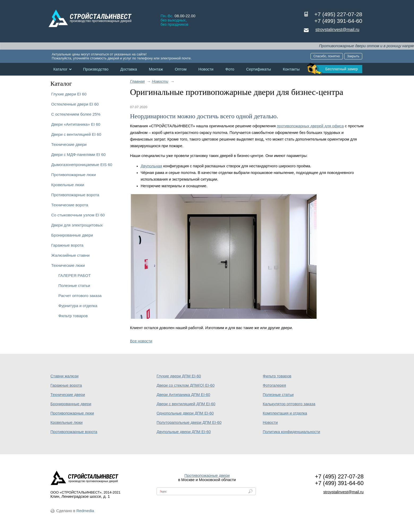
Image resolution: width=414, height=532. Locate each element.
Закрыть (353, 56)
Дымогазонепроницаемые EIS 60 (82, 165)
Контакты (291, 69)
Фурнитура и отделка (78, 306)
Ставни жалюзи (64, 376)
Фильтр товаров (73, 316)
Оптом (181, 69)
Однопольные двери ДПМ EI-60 (185, 413)
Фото (230, 69)
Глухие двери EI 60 (69, 94)
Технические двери (69, 144)
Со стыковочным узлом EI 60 (78, 215)
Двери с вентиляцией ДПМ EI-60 (186, 404)
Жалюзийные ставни (70, 255)
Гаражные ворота (67, 245)
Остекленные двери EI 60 (75, 104)
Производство (96, 69)
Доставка (129, 69)
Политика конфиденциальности (291, 432)
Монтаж (156, 69)
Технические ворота (70, 205)
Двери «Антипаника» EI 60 (76, 124)
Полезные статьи (74, 285)
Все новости (141, 341)
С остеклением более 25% (76, 114)
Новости (206, 69)
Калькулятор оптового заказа (289, 404)
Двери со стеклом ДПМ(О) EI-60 (186, 385)
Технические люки (68, 265)
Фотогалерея (274, 385)
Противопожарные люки (74, 175)
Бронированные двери (72, 235)
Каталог (60, 69)
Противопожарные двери (207, 476)
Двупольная (151, 166)
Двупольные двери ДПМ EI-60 (184, 432)
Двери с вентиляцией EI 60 (76, 134)
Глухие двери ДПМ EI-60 (179, 376)
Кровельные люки (68, 185)
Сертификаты (258, 69)
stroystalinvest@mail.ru (337, 30)
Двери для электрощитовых (77, 225)
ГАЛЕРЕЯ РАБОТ (75, 275)
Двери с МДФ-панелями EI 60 (78, 154)
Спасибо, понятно (327, 56)
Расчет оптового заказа (80, 296)
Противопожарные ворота (75, 195)
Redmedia (85, 511)
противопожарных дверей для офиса (310, 126)
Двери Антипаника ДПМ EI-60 (183, 395)
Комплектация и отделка (285, 413)
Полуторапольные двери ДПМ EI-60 (189, 422)
